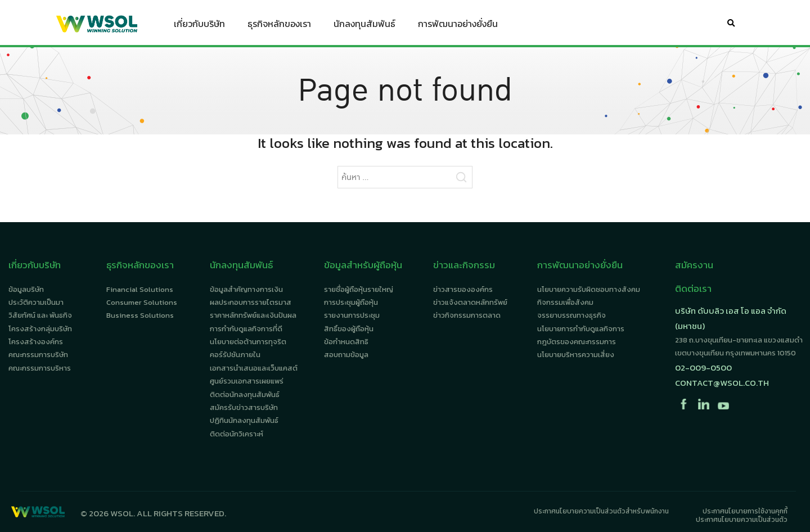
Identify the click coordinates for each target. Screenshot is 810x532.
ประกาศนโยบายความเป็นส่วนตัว (742, 520)
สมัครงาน (694, 265)
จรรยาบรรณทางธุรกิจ (571, 315)
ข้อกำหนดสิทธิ (346, 342)
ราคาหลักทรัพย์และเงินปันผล (253, 315)
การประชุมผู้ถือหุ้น (351, 302)
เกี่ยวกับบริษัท (199, 26)
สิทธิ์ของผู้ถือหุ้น (349, 329)
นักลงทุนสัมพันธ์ (364, 26)
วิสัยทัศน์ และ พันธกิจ (40, 315)
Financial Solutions (140, 289)
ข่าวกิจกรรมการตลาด (467, 315)
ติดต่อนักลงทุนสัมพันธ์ (245, 395)
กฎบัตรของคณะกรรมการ (577, 342)
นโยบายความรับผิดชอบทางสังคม (589, 289)
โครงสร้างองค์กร (36, 342)
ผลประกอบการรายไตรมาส (251, 302)
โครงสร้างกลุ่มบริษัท (40, 329)
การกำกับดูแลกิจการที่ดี (246, 329)
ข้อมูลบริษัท (26, 289)
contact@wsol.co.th (722, 383)
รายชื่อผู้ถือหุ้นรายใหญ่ (359, 289)
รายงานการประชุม (352, 315)
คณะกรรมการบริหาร (40, 368)
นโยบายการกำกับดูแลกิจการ (581, 329)
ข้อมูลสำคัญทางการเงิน (246, 289)
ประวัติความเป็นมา (36, 302)
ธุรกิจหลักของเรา (279, 26)
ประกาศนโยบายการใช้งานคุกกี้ (745, 511)
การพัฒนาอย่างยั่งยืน (458, 26)
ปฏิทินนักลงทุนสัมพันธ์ (244, 420)
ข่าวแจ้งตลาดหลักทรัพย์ (470, 302)
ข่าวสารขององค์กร (463, 289)
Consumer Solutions (142, 302)
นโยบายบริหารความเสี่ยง (576, 355)
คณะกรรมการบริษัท (38, 355)
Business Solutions (140, 315)
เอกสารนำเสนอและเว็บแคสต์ (254, 368)
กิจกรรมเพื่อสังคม (565, 302)
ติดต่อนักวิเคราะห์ (237, 434)
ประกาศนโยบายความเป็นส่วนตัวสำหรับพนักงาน (601, 511)
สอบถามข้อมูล (346, 355)
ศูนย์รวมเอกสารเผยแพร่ (247, 381)
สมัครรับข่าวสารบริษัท (244, 407)
